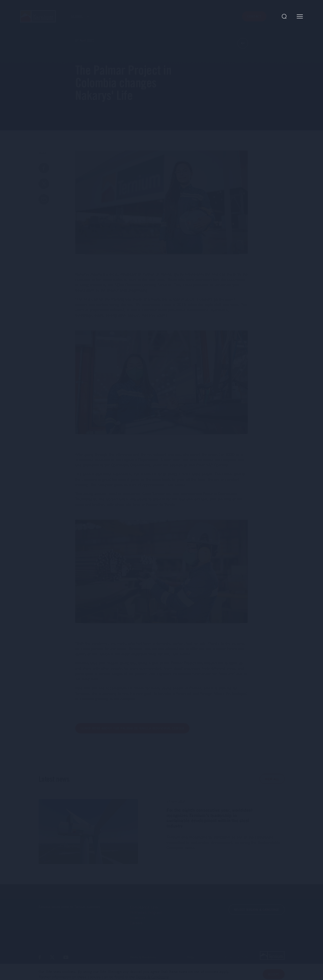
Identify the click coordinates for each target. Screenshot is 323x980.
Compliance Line (144, 907)
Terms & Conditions (143, 957)
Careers (136, 923)
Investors (138, 918)
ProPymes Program (146, 912)
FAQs (191, 957)
